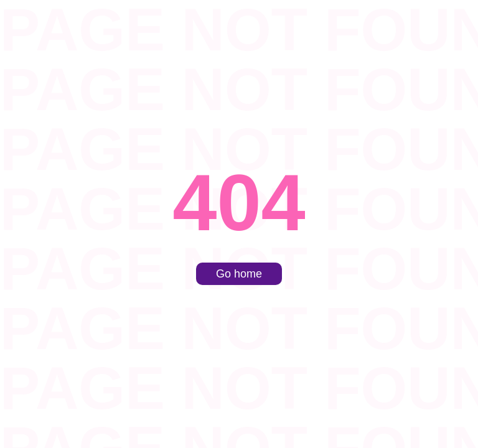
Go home (239, 274)
